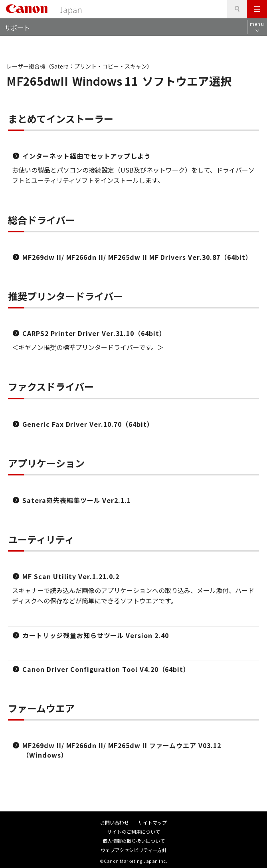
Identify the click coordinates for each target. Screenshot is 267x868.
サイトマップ (152, 822)
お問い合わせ (115, 822)
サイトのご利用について (134, 832)
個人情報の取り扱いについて (134, 841)
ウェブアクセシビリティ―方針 (134, 850)
